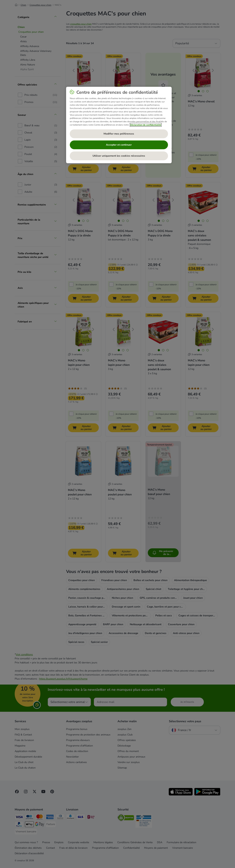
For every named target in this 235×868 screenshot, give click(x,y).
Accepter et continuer (119, 145)
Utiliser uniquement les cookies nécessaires (119, 156)
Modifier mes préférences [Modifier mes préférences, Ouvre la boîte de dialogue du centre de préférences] (119, 134)
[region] (119, 125)
